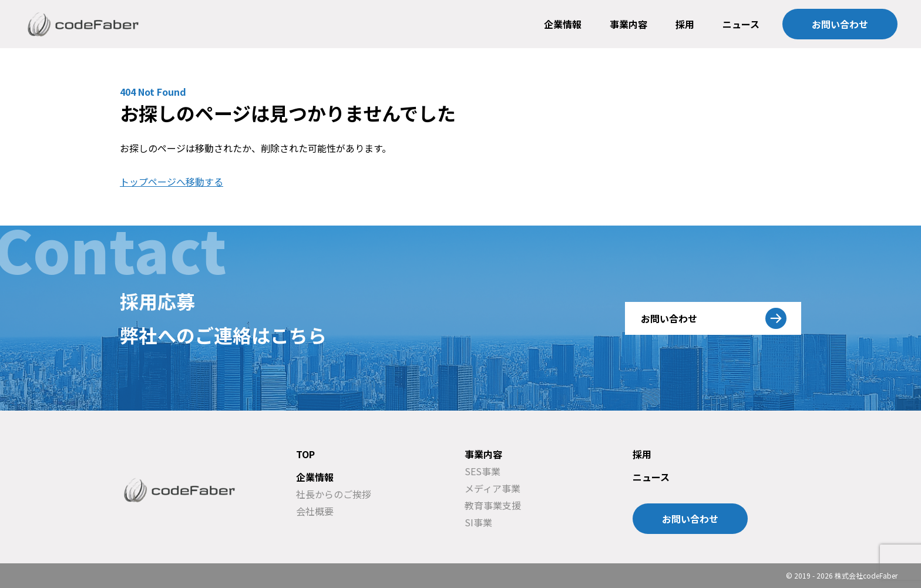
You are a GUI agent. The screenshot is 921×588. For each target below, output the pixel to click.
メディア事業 (493, 488)
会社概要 (315, 511)
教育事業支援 (493, 505)
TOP (305, 454)
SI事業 (478, 522)
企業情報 (563, 24)
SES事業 (483, 471)
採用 (685, 24)
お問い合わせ (840, 24)
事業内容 (628, 24)
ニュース (741, 24)
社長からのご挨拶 (334, 494)
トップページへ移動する (172, 182)
